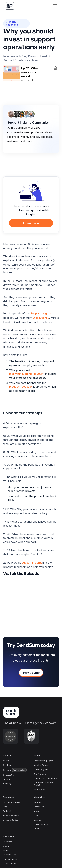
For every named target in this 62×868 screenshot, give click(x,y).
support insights (32, 563)
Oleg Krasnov (41, 318)
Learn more (31, 223)
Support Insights (41, 314)
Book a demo (31, 673)
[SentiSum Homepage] (11, 712)
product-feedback (21, 387)
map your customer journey (26, 374)
